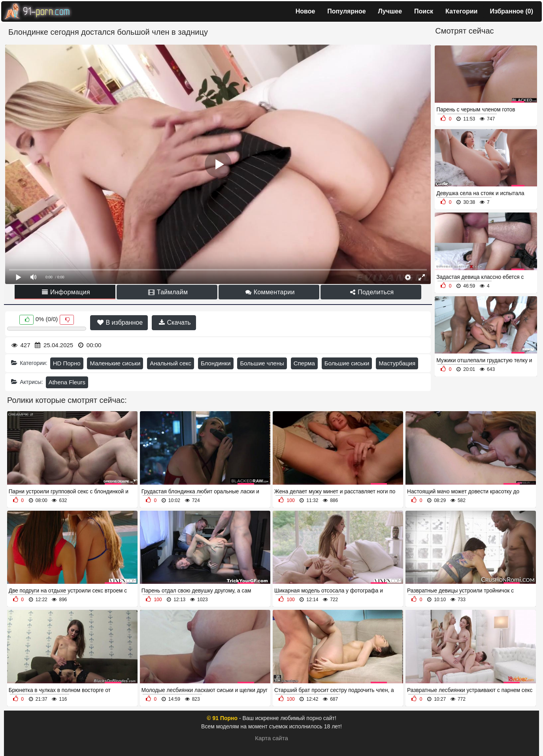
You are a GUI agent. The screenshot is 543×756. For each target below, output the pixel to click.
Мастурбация (397, 363)
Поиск (424, 11)
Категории (461, 11)
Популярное (346, 11)
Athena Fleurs (67, 382)
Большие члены (262, 363)
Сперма (304, 363)
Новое (305, 11)
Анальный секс (171, 363)
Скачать (175, 323)
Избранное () (511, 11)
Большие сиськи (347, 363)
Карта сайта (271, 738)
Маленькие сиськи (115, 363)
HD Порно (67, 363)
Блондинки (216, 363)
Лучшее (390, 11)
